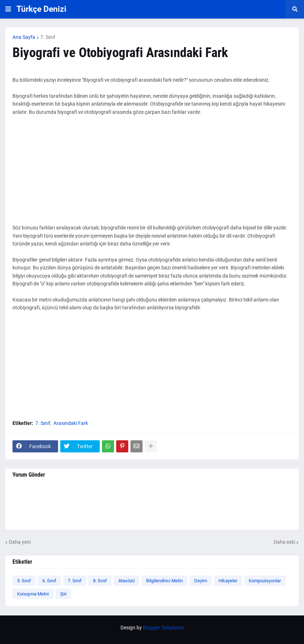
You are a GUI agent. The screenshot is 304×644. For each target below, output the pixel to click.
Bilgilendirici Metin (164, 581)
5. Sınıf (24, 581)
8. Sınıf (100, 581)
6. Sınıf (49, 581)
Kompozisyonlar (265, 581)
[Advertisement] (152, 174)
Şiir (63, 594)
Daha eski (284, 542)
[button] (8, 9)
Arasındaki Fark (71, 423)
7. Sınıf (48, 37)
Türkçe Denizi (41, 9)
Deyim (201, 581)
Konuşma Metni (33, 594)
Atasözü (127, 581)
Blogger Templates (163, 628)
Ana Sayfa (24, 37)
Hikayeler (228, 581)
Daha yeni (20, 542)
